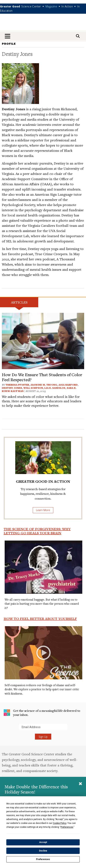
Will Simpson (33, 388)
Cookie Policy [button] (60, 823)
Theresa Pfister (17, 385)
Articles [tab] (19, 302)
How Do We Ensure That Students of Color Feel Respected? (42, 377)
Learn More (43, 510)
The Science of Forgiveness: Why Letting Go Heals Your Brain (37, 531)
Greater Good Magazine (43, 25)
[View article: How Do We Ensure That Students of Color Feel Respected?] (43, 341)
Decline (43, 851)
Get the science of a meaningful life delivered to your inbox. (42, 713)
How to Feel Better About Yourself (40, 619)
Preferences (43, 859)
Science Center (31, 6)
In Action (67, 6)
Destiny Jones (12, 388)
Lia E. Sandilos (55, 388)
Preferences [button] (67, 827)
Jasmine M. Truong (44, 385)
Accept (43, 842)
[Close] (80, 784)
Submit (4, 730)
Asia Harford (68, 385)
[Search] (78, 36)
